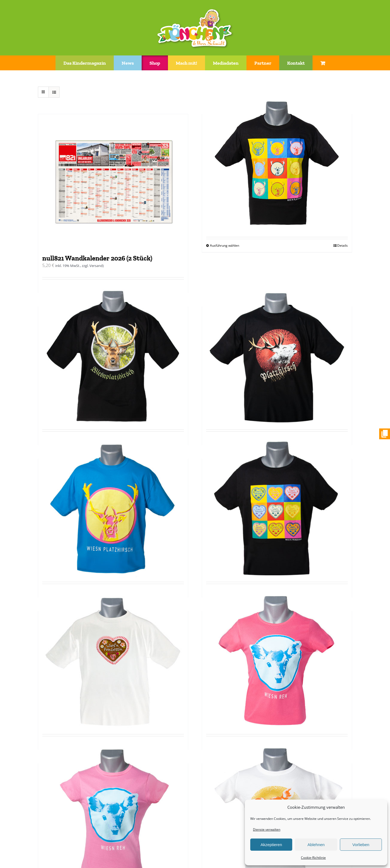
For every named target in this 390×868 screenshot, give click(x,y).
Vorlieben (361, 845)
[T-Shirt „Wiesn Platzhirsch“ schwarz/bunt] (277, 162)
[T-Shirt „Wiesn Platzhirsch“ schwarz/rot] (277, 354)
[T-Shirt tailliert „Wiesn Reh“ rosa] (113, 811)
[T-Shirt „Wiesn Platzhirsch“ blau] (113, 506)
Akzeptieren (271, 845)
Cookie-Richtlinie (313, 858)
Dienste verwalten (267, 829)
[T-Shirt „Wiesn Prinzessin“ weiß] (113, 659)
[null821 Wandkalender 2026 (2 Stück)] (113, 182)
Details (342, 245)
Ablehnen (316, 845)
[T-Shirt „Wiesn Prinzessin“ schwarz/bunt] (277, 506)
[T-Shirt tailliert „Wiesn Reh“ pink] (277, 659)
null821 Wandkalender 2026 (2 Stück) (97, 258)
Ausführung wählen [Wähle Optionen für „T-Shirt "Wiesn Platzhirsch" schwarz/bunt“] (225, 245)
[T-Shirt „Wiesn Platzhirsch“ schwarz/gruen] (113, 354)
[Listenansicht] (54, 92)
